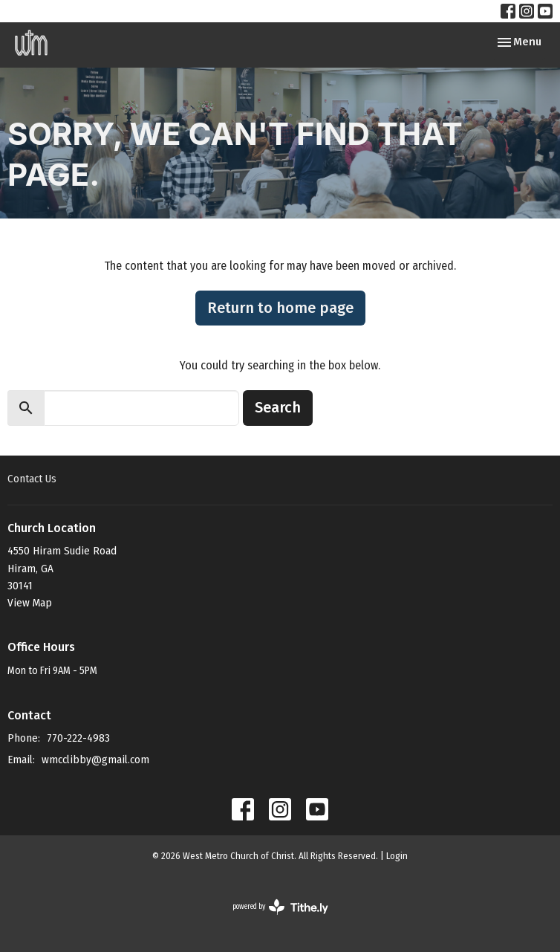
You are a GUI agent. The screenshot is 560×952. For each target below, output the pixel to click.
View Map (30, 603)
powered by (280, 907)
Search (278, 407)
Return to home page (280, 308)
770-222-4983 (78, 738)
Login (397, 856)
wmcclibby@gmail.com (95, 760)
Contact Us (32, 479)
